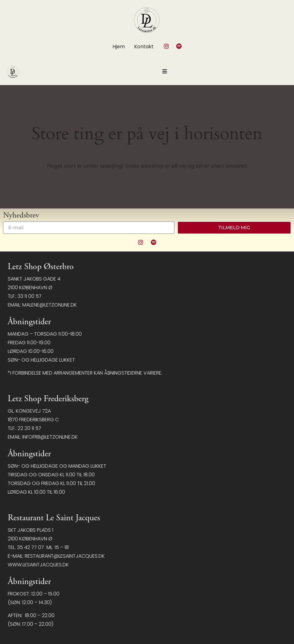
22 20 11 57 (29, 428)
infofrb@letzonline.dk (50, 437)
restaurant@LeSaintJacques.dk (65, 556)
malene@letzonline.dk (50, 305)
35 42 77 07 (31, 547)
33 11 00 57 (30, 296)
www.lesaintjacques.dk (38, 565)
